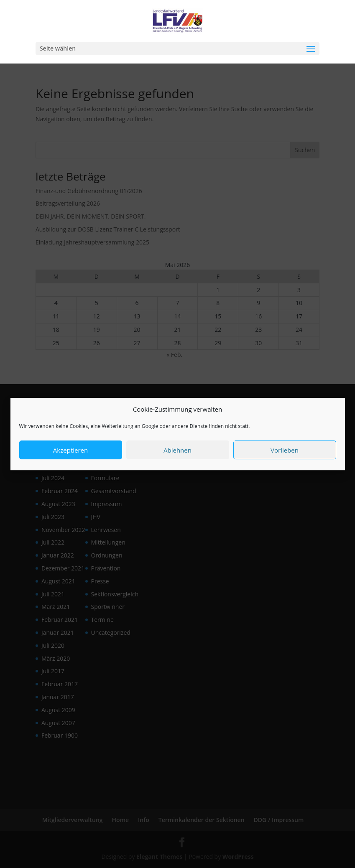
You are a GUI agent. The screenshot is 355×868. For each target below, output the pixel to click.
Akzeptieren (70, 454)
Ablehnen (177, 454)
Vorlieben (285, 454)
